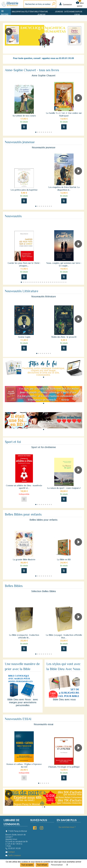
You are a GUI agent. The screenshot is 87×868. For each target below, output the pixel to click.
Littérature (32, 12)
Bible (14, 12)
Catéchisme (69, 12)
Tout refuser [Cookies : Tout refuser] (42, 865)
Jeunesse (59, 12)
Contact (10, 852)
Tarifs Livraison (13, 855)
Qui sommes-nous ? (67, 827)
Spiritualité (22, 12)
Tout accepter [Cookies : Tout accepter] (27, 865)
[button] (79, 38)
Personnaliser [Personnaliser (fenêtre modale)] (57, 865)
